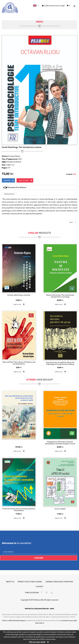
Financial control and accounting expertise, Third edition (19, 509)
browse (9, 180)
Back (73, 222)
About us (10, 582)
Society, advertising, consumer (19, 295)
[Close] (48, 642)
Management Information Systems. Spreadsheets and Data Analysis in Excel (60, 442)
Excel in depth (60, 509)
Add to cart (26, 180)
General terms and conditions (59, 582)
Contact (40, 586)
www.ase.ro (40, 623)
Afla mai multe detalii (37, 642)
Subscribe (39, 558)
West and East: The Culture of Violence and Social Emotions (19, 363)
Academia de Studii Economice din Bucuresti (43, 620)
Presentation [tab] (9, 194)
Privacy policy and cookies (30, 582)
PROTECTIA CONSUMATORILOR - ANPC (39, 609)
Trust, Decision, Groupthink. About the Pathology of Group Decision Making (60, 363)
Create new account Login (53, 5)
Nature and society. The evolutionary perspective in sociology (60, 296)
